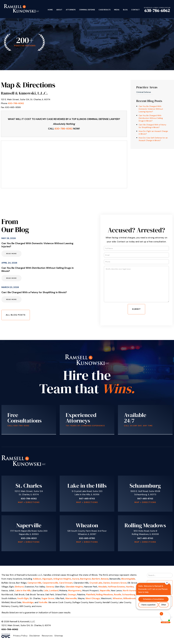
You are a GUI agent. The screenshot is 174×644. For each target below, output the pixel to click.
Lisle (46, 591)
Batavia (105, 579)
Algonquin (47, 579)
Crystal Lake (96, 583)
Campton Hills (34, 583)
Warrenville (71, 598)
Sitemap (59, 636)
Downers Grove (119, 583)
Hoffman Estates (116, 587)
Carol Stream (66, 583)
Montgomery (75, 591)
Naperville (105, 591)
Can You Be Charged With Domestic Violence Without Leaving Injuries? (151, 109)
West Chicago (93, 598)
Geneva (50, 587)
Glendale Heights (74, 587)
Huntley (130, 587)
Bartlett (96, 579)
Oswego (72, 595)
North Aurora (129, 591)
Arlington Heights (62, 579)
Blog (125, 10)
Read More (11, 254)
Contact (135, 10)
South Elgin (23, 598)
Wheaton (117, 598)
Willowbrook (129, 598)
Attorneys (71, 10)
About (59, 10)
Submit (136, 309)
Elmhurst (19, 587)
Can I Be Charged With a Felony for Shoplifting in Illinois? (152, 126)
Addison (37, 579)
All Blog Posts (16, 315)
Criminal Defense (87, 10)
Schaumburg (129, 595)
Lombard (54, 591)
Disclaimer (35, 636)
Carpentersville (50, 583)
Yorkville (43, 602)
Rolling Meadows (105, 595)
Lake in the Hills (23, 591)
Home (50, 10)
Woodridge (28, 602)
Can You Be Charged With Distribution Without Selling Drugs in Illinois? (151, 118)
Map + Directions (29, 502)
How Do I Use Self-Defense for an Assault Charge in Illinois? (153, 139)
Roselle (118, 595)
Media (117, 10)
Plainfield (91, 595)
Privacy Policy (20, 636)
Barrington (85, 579)
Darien (107, 583)
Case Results (105, 10)
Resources (47, 636)
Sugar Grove (48, 598)
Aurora (76, 579)
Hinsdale (103, 587)
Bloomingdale (128, 579)
